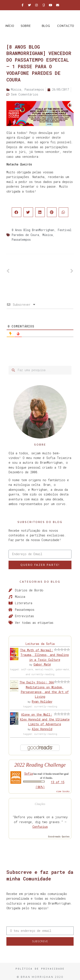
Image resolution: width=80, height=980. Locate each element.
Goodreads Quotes (59, 837)
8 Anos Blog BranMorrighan (33, 230)
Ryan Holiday (42, 701)
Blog (46, 26)
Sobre (26, 26)
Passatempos (21, 240)
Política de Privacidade (40, 969)
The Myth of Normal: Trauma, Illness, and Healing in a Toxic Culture (44, 655)
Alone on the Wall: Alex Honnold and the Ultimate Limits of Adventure (45, 719)
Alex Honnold (42, 729)
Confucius (40, 827)
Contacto (66, 26)
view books (63, 791)
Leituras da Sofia (40, 644)
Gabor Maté (42, 664)
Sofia (29, 774)
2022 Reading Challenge (40, 765)
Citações (40, 804)
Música (48, 235)
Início (10, 26)
